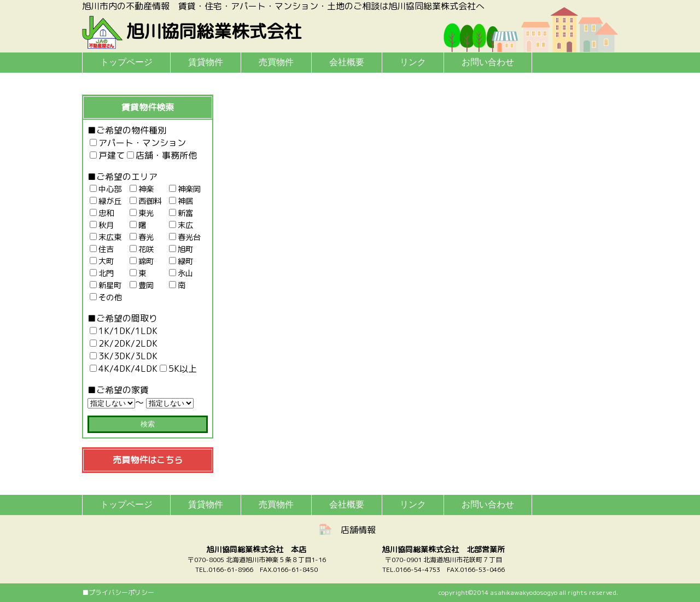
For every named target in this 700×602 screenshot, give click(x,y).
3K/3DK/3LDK (124, 356)
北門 (102, 273)
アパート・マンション (138, 143)
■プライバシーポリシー (118, 592)
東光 (142, 213)
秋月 (102, 225)
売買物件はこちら (148, 460)
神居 (181, 201)
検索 (148, 424)
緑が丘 (106, 201)
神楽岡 (185, 189)
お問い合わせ (488, 62)
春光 (142, 237)
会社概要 (347, 62)
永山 (181, 273)
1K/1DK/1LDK (124, 331)
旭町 (181, 249)
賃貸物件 (206, 62)
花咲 (142, 249)
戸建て (107, 155)
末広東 (106, 237)
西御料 (145, 201)
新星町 (106, 285)
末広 (181, 225)
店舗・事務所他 (162, 155)
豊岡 (142, 285)
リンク (413, 62)
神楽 (142, 189)
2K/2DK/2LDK (124, 343)
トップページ (126, 62)
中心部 (106, 189)
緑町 (181, 261)
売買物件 (276, 62)
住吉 (102, 249)
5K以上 (178, 369)
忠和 (102, 213)
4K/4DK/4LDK (124, 369)
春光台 (185, 237)
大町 (102, 261)
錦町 (142, 261)
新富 (181, 213)
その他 (106, 297)
